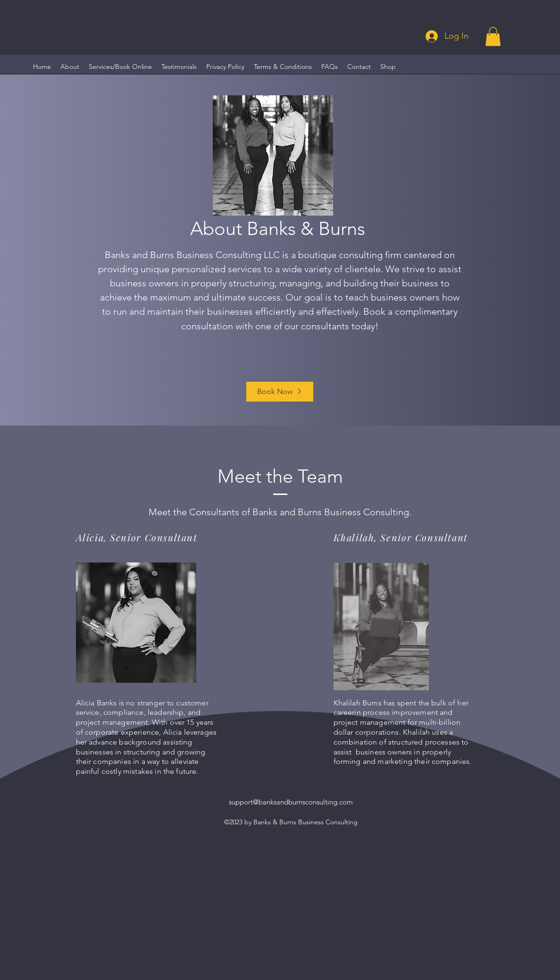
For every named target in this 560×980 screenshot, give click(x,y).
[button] (493, 37)
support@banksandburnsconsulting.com (291, 802)
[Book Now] (280, 392)
